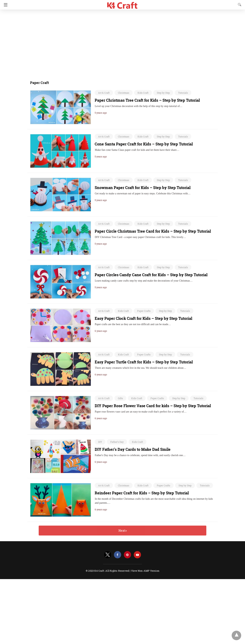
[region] (121, 43)
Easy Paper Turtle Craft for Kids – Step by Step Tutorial (144, 362)
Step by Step (163, 93)
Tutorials (183, 93)
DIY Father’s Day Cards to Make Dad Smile (133, 449)
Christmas (124, 93)
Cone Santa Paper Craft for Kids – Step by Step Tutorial (144, 144)
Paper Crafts (144, 311)
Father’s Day (117, 442)
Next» (123, 530)
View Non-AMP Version (145, 571)
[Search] (239, 5)
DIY (100, 442)
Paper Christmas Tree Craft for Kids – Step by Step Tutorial (147, 100)
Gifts (120, 398)
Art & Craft (104, 93)
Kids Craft (143, 93)
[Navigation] (5, 5)
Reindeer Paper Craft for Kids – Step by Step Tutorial (142, 493)
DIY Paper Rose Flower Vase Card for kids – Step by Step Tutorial (153, 406)
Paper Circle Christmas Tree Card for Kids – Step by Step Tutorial (153, 231)
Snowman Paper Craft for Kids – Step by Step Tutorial (143, 188)
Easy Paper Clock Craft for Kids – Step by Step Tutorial (143, 318)
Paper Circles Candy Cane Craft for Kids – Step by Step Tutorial (151, 275)
